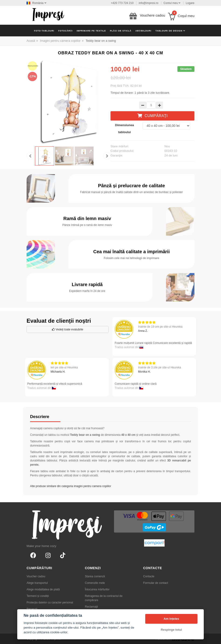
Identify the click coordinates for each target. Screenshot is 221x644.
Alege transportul (37, 583)
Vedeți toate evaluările (67, 329)
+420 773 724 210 (122, 3)
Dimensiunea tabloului (125, 129)
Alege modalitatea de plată (43, 589)
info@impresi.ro (148, 3)
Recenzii (32, 609)
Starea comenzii (95, 576)
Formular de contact (156, 583)
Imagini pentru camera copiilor (60, 41)
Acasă (31, 41)
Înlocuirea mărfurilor (97, 589)
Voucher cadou (36, 576)
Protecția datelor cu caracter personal (50, 602)
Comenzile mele (95, 583)
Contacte (149, 576)
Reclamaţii (91, 607)
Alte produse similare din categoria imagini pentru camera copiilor (71, 486)
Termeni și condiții (38, 596)
